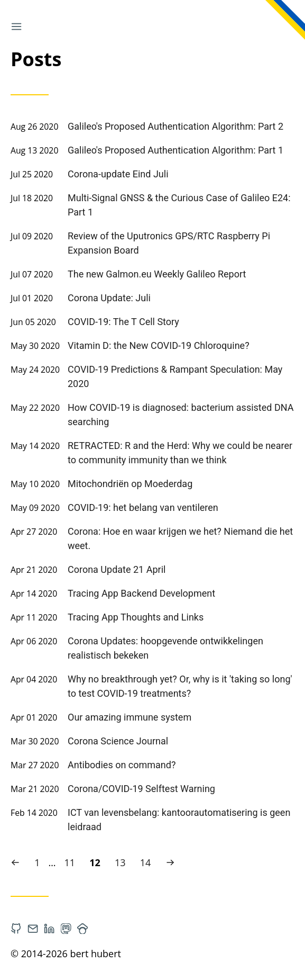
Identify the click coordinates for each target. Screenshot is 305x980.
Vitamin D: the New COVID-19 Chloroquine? (159, 345)
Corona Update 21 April (117, 569)
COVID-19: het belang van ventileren (143, 507)
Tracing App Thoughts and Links (136, 617)
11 (72, 862)
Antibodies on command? (122, 765)
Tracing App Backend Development (141, 593)
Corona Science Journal (118, 741)
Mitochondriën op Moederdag (130, 484)
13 (123, 862)
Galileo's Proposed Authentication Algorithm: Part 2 (175, 126)
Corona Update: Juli (109, 298)
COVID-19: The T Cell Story (123, 322)
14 (148, 862)
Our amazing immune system (130, 717)
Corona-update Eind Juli (118, 174)
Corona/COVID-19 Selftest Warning (141, 789)
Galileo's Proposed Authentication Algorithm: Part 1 (175, 150)
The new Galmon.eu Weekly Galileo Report (157, 274)
